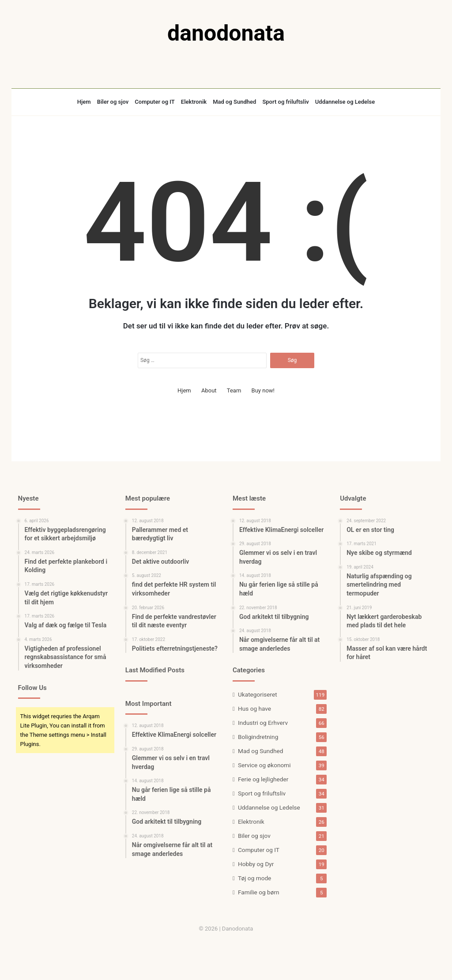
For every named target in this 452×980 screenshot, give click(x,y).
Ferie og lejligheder (263, 779)
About (209, 390)
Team (234, 390)
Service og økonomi (264, 765)
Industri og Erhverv (263, 723)
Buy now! (263, 390)
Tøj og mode (254, 878)
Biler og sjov (113, 102)
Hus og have (254, 709)
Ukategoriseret (258, 694)
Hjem (84, 102)
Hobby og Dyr (256, 864)
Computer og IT (155, 102)
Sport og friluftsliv (285, 102)
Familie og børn (259, 892)
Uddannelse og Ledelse (345, 102)
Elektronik (194, 102)
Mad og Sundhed (234, 102)
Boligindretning (258, 737)
